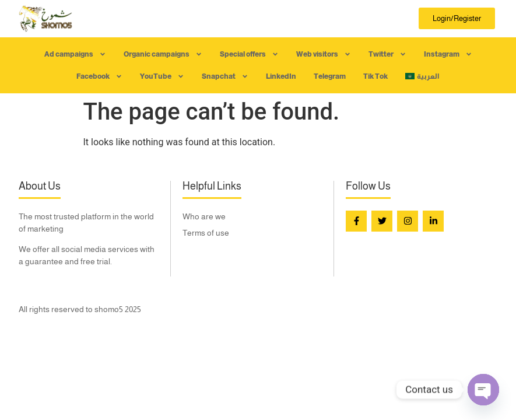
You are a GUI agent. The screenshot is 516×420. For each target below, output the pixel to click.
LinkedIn (281, 76)
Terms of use (206, 233)
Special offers (249, 54)
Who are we (204, 216)
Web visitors (324, 54)
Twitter (387, 54)
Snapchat (225, 76)
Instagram (448, 54)
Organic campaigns (163, 54)
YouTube (162, 76)
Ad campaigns (75, 54)
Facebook (99, 76)
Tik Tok (375, 76)
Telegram (330, 76)
